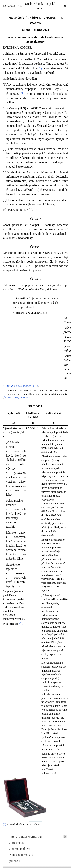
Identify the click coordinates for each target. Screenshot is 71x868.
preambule (17, 843)
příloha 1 (15, 861)
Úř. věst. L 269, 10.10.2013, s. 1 (23, 386)
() (40, 69)
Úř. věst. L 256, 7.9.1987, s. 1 (18, 398)
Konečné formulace (21, 855)
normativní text (20, 849)
